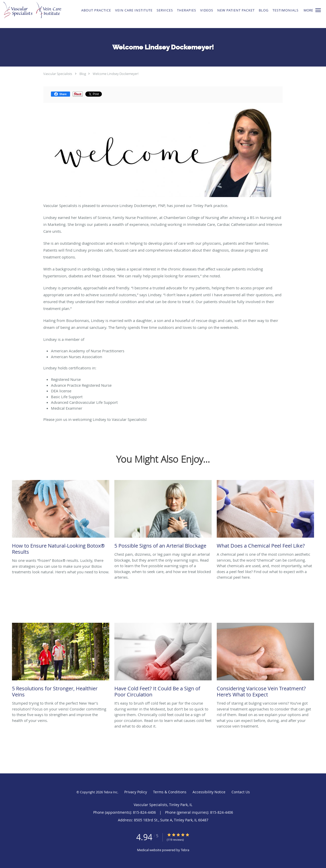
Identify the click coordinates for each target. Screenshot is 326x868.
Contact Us (241, 792)
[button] (318, 10)
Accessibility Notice (209, 792)
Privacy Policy (136, 792)
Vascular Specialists (58, 74)
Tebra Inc (111, 792)
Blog (83, 74)
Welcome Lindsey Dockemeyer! (116, 74)
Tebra (185, 850)
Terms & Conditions (170, 792)
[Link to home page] (36, 14)
